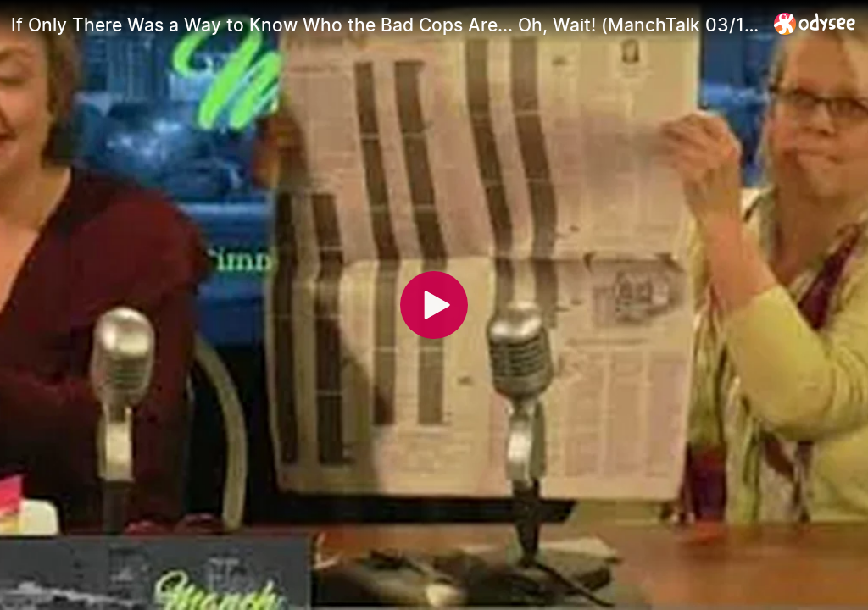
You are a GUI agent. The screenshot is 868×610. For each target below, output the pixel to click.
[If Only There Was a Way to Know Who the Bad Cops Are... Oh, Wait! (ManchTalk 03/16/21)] (386, 25)
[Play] (434, 305)
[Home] (815, 23)
